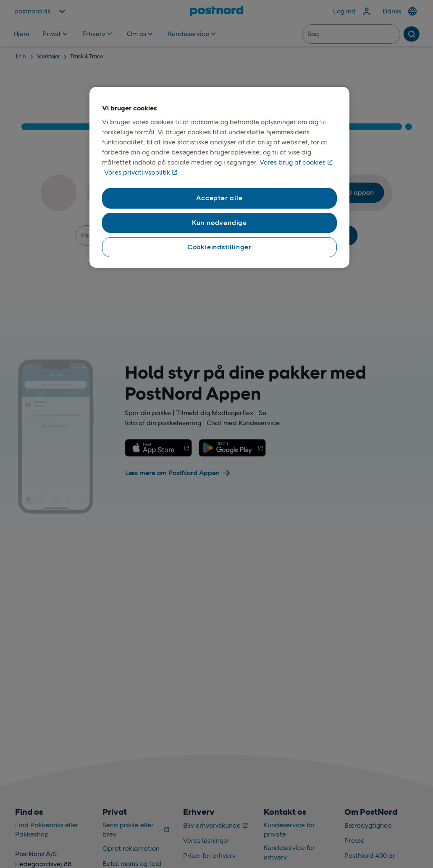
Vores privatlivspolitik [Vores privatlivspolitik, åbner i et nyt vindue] (137, 172)
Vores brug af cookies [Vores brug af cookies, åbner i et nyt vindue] (293, 162)
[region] (219, 178)
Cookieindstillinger (219, 247)
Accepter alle (219, 198)
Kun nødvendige (219, 223)
